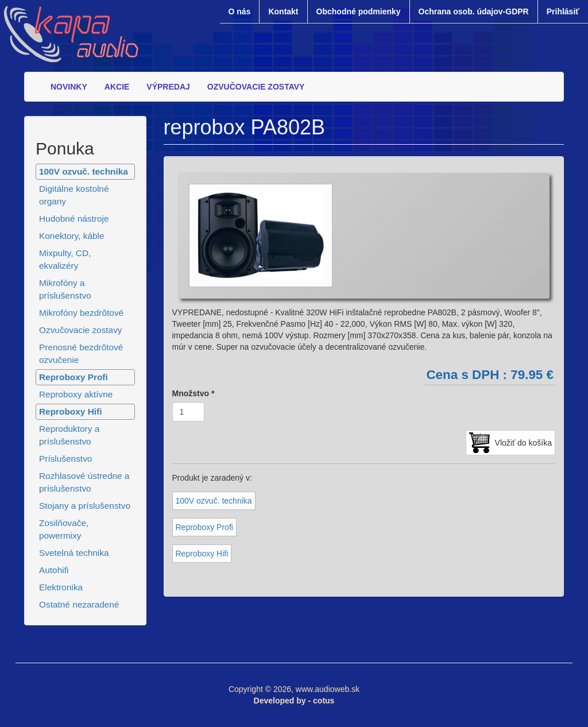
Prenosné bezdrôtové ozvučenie (81, 353)
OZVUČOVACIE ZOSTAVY (256, 87)
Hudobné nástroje (74, 219)
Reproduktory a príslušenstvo (69, 435)
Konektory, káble (72, 236)
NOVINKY (69, 87)
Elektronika (61, 587)
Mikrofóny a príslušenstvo (65, 289)
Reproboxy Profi (73, 377)
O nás (240, 11)
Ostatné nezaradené (79, 604)
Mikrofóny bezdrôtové (81, 313)
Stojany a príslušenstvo (85, 506)
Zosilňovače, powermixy (64, 529)
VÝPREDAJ (168, 87)
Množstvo (194, 393)
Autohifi (54, 570)
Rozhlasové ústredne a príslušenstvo (84, 482)
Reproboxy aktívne (76, 394)
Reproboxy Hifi (70, 411)
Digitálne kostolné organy (74, 195)
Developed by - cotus (294, 701)
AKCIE (117, 87)
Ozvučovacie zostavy (81, 330)
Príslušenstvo (65, 459)
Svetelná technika (74, 553)
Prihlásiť (563, 11)
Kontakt (283, 11)
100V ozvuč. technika (84, 171)
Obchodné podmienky (359, 11)
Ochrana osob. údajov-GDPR (474, 11)
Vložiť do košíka (523, 443)
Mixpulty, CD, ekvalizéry (65, 259)
